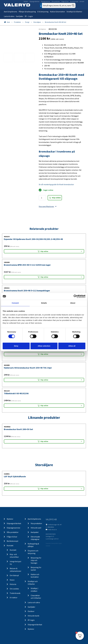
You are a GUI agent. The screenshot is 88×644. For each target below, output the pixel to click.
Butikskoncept (74, 1)
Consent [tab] (15, 303)
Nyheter (26, 1)
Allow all (72, 346)
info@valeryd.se (52, 529)
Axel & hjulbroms (11, 12)
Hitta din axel (36, 528)
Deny (16, 346)
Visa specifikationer (48, 206)
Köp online (56, 198)
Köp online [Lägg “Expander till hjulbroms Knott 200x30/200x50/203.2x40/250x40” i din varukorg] (44, 251)
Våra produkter (56, 1)
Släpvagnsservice (45, 1)
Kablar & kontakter (58, 12)
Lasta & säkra (9, 16)
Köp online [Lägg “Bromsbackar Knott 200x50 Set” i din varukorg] (44, 441)
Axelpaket (35, 532)
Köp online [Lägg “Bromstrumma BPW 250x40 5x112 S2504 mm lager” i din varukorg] (44, 277)
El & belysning (43, 12)
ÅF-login (31, 620)
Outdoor (31, 611)
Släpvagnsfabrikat (34, 1)
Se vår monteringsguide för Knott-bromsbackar (56, 184)
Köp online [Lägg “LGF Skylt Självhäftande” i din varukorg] (44, 489)
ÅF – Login (29, 16)
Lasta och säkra (34, 602)
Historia (13, 584)
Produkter (17, 22)
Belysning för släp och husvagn (36, 560)
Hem (8, 22)
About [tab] (73, 303)
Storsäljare (37, 22)
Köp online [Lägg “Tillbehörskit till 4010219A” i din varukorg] (44, 406)
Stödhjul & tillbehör (74, 12)
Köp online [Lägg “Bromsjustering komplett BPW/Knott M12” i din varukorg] (44, 354)
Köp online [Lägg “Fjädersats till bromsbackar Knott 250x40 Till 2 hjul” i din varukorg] (44, 380)
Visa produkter (36, 523)
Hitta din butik (33, 616)
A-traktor (14, 597)
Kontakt (82, 1)
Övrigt (27, 22)
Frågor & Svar (65, 1)
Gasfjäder (20, 16)
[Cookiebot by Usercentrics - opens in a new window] (75, 296)
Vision (12, 580)
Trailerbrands (15, 593)
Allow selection (44, 346)
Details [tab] (44, 303)
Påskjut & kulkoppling (27, 12)
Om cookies (14, 589)
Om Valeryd (14, 575)
